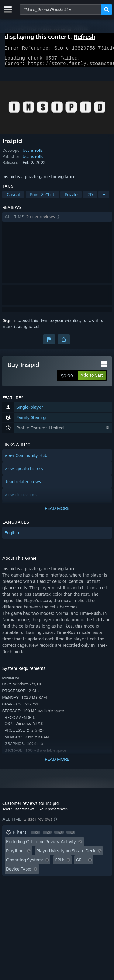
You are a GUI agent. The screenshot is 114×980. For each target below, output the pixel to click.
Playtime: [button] (15, 854)
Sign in (9, 324)
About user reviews (18, 813)
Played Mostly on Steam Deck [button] (66, 854)
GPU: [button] (81, 863)
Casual (13, 198)
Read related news (23, 485)
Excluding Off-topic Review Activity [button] (41, 845)
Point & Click (42, 198)
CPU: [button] (59, 863)
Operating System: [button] (24, 863)
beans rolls (33, 154)
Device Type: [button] (19, 873)
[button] (57, 220)
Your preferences (54, 813)
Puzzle (71, 198)
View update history (24, 472)
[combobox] (61, 9)
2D (90, 198)
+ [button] (104, 198)
